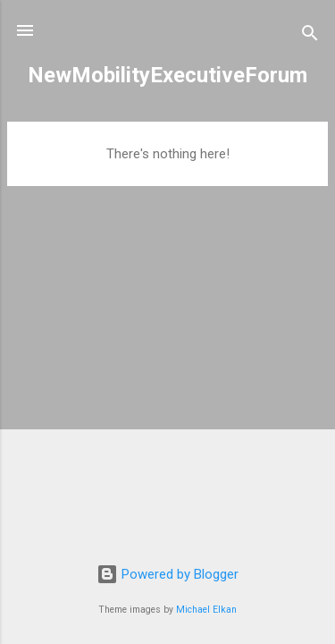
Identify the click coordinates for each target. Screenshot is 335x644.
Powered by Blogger (167, 574)
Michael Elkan (206, 610)
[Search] (310, 36)
